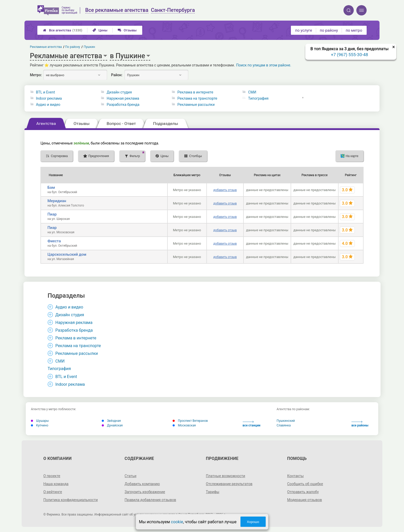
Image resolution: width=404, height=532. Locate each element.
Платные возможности (225, 476)
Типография (258, 98)
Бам (51, 187)
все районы (360, 424)
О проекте (52, 476)
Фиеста (54, 241)
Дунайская (112, 425)
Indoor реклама (49, 98)
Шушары (40, 421)
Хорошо (253, 522)
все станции (252, 424)
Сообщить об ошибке (305, 484)
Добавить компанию (142, 484)
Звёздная (111, 421)
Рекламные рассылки (196, 105)
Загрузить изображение (145, 492)
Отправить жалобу (303, 492)
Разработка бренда (123, 105)
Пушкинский (286, 421)
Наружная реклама (123, 98)
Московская (184, 425)
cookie (177, 522)
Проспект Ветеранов (190, 421)
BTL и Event (46, 92)
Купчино (40, 425)
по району (329, 30)
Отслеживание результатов (229, 484)
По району (73, 47)
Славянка (284, 425)
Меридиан (57, 201)
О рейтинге (53, 492)
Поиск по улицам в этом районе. (264, 65)
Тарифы (213, 492)
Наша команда (56, 484)
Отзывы (127, 30)
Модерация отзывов (304, 500)
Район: (117, 75)
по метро (354, 30)
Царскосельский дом (67, 254)
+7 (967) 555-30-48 (349, 55)
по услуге (304, 30)
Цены (100, 30)
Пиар (52, 214)
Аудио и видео (48, 105)
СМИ (252, 92)
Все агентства (63, 30)
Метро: (36, 75)
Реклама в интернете (195, 92)
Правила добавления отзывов (150, 500)
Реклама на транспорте (197, 98)
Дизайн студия (119, 92)
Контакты (295, 476)
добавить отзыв (225, 190)
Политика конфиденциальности (70, 500)
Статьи (131, 476)
